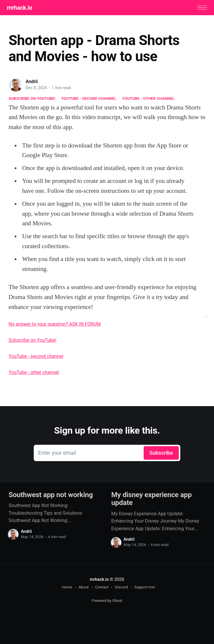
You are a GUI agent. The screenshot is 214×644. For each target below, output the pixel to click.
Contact (102, 588)
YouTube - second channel (89, 99)
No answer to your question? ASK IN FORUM (55, 325)
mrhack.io (21, 8)
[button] (201, 8)
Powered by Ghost (107, 601)
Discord (121, 588)
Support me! (145, 588)
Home (67, 588)
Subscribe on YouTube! (32, 99)
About (84, 588)
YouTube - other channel (148, 99)
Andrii (32, 82)
